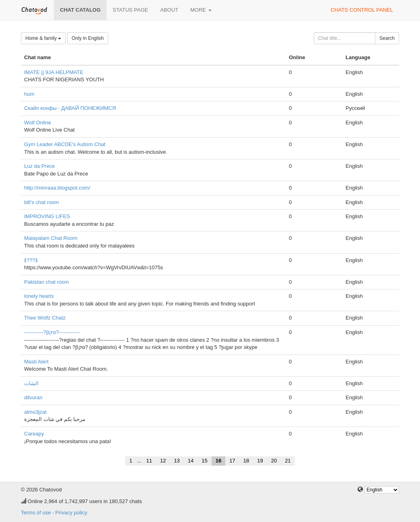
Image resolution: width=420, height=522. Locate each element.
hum (29, 94)
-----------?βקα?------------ (52, 332)
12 (163, 461)
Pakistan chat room (46, 282)
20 (274, 461)
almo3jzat (35, 412)
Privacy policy (71, 513)
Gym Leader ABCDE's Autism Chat (65, 144)
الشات (31, 383)
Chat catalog (80, 10)
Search (387, 38)
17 (232, 461)
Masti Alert (36, 362)
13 (177, 461)
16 (218, 461)
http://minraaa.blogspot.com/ (57, 188)
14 (191, 461)
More (201, 10)
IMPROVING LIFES (47, 216)
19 (260, 461)
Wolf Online (38, 123)
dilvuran (33, 397)
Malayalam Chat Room (51, 238)
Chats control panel (362, 10)
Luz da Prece (40, 166)
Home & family (43, 38)
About (169, 10)
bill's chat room (41, 202)
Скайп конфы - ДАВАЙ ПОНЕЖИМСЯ (70, 108)
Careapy (34, 434)
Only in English (88, 38)
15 (204, 461)
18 (246, 461)
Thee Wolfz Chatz (45, 318)
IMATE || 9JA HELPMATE (54, 72)
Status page (130, 10)
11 (149, 461)
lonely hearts (39, 296)
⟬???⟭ (31, 260)
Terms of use (36, 513)
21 (288, 461)
